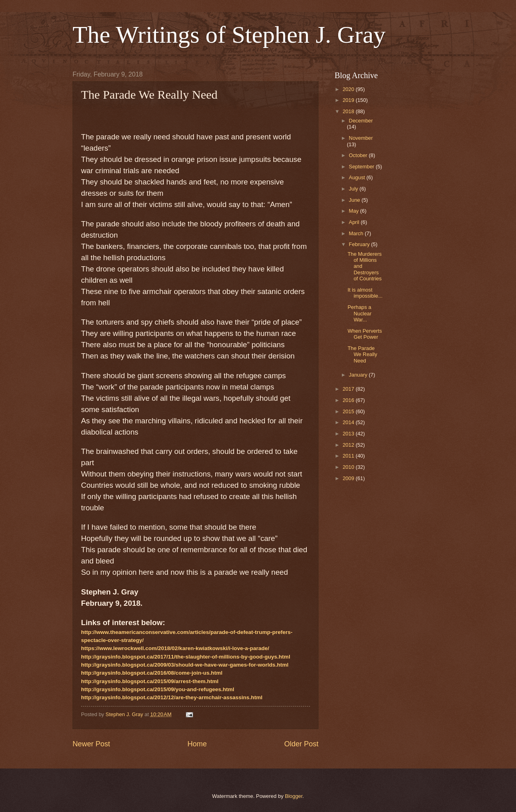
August (358, 177)
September (362, 167)
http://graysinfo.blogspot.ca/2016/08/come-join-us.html (152, 673)
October (359, 155)
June (355, 200)
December (361, 121)
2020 (349, 89)
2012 (349, 445)
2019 (349, 100)
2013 (349, 434)
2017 (349, 389)
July (354, 189)
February (360, 244)
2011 (349, 456)
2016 (349, 400)
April (355, 222)
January (359, 375)
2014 (349, 422)
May (354, 211)
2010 (349, 467)
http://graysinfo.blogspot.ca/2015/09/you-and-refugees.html (158, 689)
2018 (349, 111)
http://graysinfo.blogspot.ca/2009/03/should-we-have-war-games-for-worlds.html (185, 665)
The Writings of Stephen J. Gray (229, 35)
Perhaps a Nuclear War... (359, 313)
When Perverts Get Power (365, 334)
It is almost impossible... (365, 293)
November (361, 138)
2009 (349, 478)
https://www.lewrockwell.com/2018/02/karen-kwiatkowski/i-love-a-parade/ (175, 648)
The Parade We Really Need (362, 354)
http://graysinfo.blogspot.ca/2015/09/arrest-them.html (150, 681)
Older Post (301, 744)
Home (197, 744)
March (357, 233)
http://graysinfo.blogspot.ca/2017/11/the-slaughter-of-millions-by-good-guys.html (186, 657)
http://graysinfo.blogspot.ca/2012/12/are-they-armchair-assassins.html (172, 697)
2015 (349, 411)
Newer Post (91, 744)
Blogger (294, 796)
